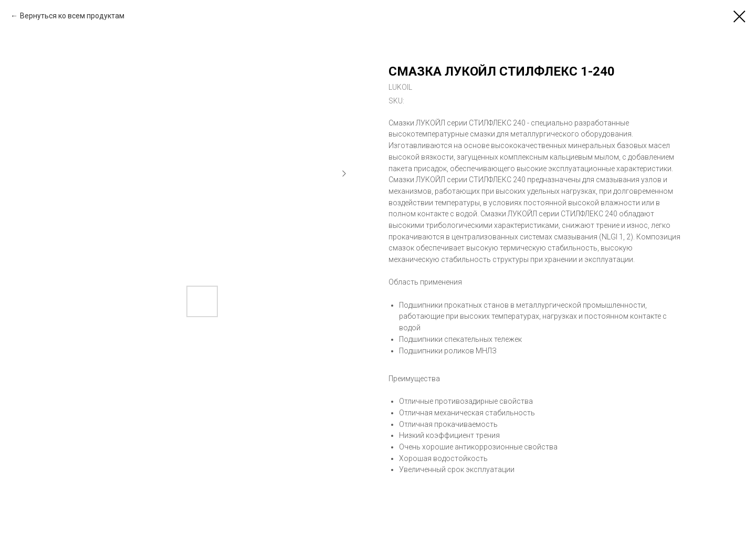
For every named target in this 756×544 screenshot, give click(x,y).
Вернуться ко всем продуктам (72, 16)
